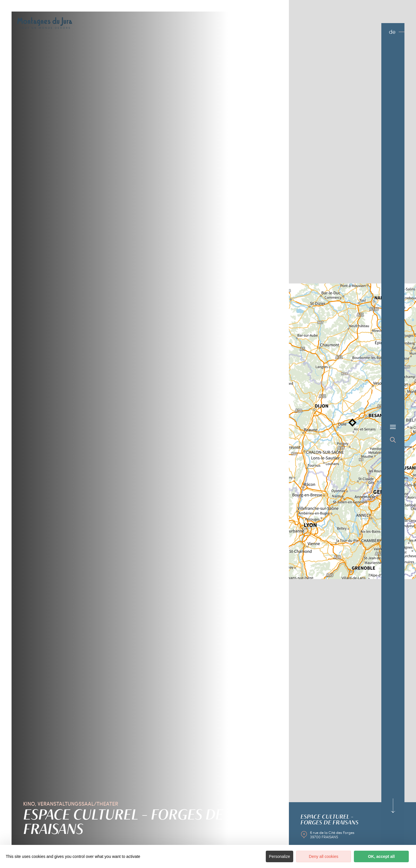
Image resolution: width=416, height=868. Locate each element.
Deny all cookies (324, 856)
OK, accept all (381, 856)
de (392, 32)
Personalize (279, 856)
